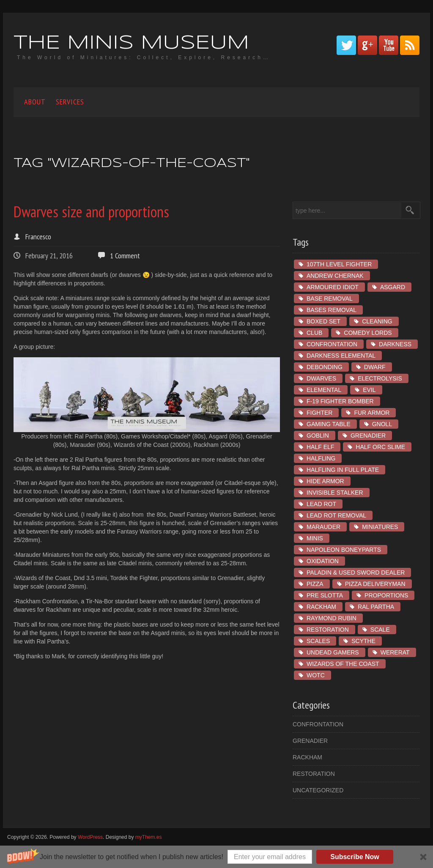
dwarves (321, 378)
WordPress (90, 837)
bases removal (332, 310)
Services (70, 102)
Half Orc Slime (380, 447)
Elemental (324, 390)
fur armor (372, 413)
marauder (323, 527)
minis (315, 538)
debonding (325, 367)
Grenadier (368, 435)
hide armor (325, 481)
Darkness (395, 344)
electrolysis (380, 378)
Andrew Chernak (335, 276)
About (35, 102)
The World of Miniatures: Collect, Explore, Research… (144, 58)
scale (380, 630)
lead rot (321, 504)
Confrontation (332, 344)
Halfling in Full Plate (343, 470)
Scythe (363, 641)
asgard (393, 287)
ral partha (376, 607)
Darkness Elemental (341, 356)
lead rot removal (336, 515)
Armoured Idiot (333, 287)
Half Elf (320, 447)
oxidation (323, 561)
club (314, 333)
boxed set (323, 321)
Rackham (321, 607)
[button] (216, 857)
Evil (369, 390)
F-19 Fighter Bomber (340, 401)
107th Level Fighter (339, 264)
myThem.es (149, 837)
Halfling (321, 458)
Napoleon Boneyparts (344, 550)
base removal (330, 298)
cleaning (377, 321)
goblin (318, 435)
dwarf (375, 367)
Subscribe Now (355, 857)
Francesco (38, 237)
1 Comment (125, 256)
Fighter (319, 413)
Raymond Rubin (332, 618)
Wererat (395, 652)
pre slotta (325, 595)
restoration (328, 630)
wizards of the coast (343, 664)
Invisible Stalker (335, 493)
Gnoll (382, 424)
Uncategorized (318, 790)
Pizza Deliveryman (375, 584)
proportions (386, 595)
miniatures (380, 527)
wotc (316, 675)
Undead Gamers (333, 652)
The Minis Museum (131, 43)
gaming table (329, 424)
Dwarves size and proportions (91, 212)
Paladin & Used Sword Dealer (356, 572)
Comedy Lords (368, 333)
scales (318, 641)
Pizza (315, 584)
